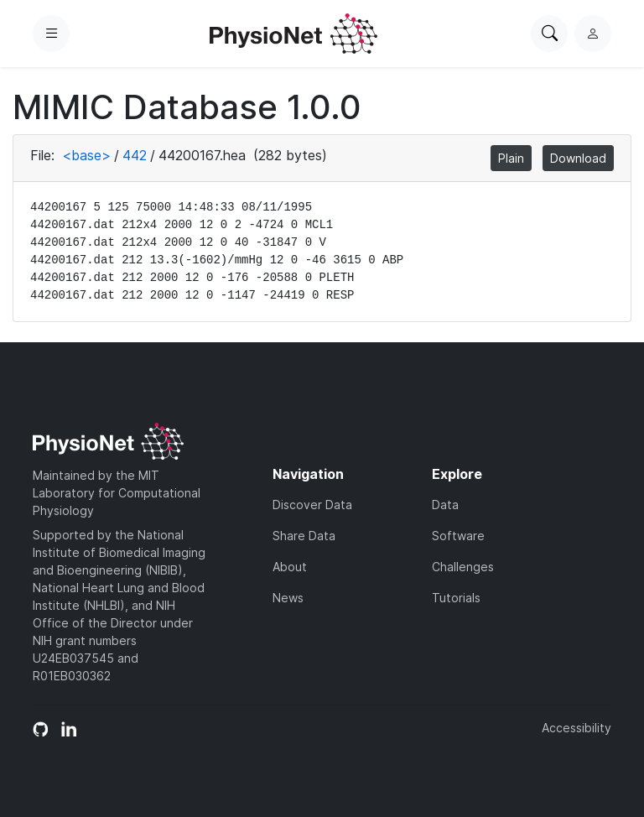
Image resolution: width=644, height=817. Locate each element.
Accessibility (576, 728)
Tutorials (456, 598)
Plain (511, 158)
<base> (86, 155)
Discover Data (312, 505)
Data (445, 505)
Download (578, 158)
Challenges (463, 567)
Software (458, 536)
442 (135, 155)
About (290, 567)
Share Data (304, 536)
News (288, 598)
